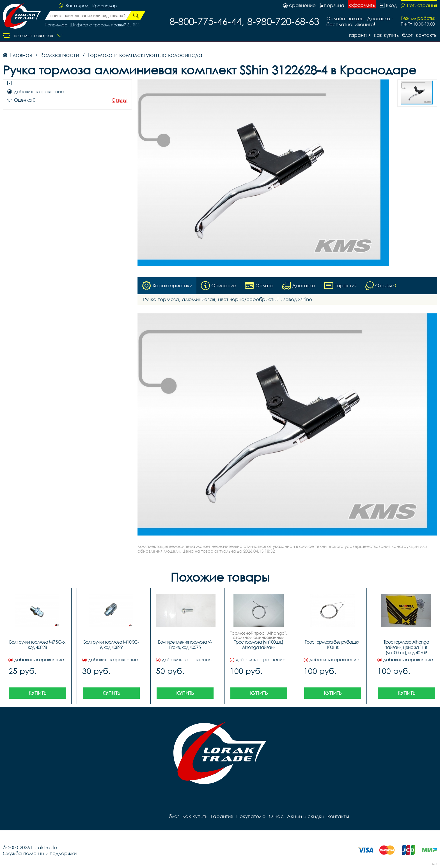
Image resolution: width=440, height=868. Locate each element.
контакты (427, 35)
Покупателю (251, 816)
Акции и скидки (306, 816)
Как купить (386, 35)
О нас (276, 816)
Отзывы (120, 100)
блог (407, 35)
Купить (37, 693)
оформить (362, 5)
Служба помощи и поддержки (40, 853)
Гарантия (360, 35)
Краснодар (105, 6)
